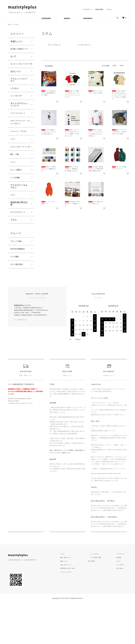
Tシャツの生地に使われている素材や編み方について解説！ (48, 93)
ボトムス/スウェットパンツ (19, 114)
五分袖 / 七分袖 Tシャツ (20, 51)
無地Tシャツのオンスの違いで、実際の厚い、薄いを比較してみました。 (72, 169)
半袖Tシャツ (16, 41)
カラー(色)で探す (19, 305)
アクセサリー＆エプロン (19, 219)
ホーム (10, 24)
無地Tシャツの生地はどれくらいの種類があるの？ (48, 169)
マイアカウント (86, 10)
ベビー (14, 228)
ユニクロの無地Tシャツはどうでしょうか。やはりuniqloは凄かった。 (48, 132)
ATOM (100, 602)
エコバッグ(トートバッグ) (19, 174)
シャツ (14, 193)
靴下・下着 (16, 184)
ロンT (13, 61)
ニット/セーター (18, 105)
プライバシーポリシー (73, 613)
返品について (70, 602)
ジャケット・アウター (19, 153)
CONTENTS (88, 18)
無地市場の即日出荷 (19, 237)
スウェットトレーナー (19, 89)
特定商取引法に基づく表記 (74, 609)
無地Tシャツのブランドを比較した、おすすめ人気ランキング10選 (119, 132)
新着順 (121, 66)
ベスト (14, 163)
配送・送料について (72, 598)
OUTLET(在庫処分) (20, 288)
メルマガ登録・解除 (100, 598)
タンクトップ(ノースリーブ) (19, 71)
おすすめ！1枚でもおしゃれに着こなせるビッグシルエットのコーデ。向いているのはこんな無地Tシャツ (119, 95)
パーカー (15, 97)
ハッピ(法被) (16, 210)
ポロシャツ (16, 80)
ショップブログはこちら (22, 361)
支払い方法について (72, 605)
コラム (18, 24)
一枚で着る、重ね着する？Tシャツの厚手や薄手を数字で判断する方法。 (96, 169)
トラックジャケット (19, 125)
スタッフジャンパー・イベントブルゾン (19, 139)
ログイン (109, 10)
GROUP (67, 18)
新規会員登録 (98, 10)
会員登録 (120, 598)
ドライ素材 (16, 296)
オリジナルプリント (19, 248)
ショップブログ (98, 595)
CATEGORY (46, 18)
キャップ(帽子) (17, 201)
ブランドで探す (18, 279)
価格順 (113, 66)
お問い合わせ (121, 609)
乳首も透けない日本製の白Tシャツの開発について (72, 204)
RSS (95, 602)
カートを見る (121, 605)
